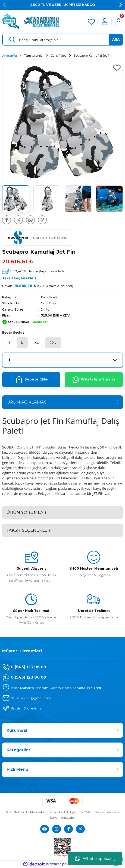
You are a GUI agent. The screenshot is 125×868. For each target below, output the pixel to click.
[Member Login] (105, 22)
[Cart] (118, 22)
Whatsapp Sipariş (95, 859)
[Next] (121, 5)
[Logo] (31, 22)
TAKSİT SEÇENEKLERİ (29, 530)
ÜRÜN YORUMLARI (27, 512)
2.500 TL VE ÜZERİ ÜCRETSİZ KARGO (63, 5)
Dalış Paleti (49, 297)
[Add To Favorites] (117, 68)
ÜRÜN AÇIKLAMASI (27, 402)
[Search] (62, 40)
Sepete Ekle (31, 380)
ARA (116, 39)
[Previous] (4, 5)
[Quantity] (62, 360)
